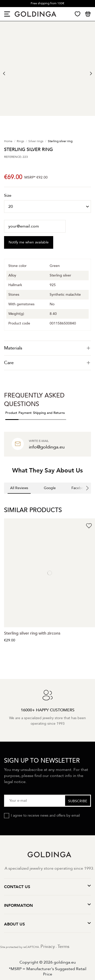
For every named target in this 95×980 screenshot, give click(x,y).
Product (11, 413)
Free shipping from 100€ (48, 3)
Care (48, 363)
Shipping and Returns (49, 413)
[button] (4, 499)
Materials (48, 348)
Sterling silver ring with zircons (32, 633)
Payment (25, 413)
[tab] (48, 348)
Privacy (48, 947)
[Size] (48, 207)
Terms (63, 947)
